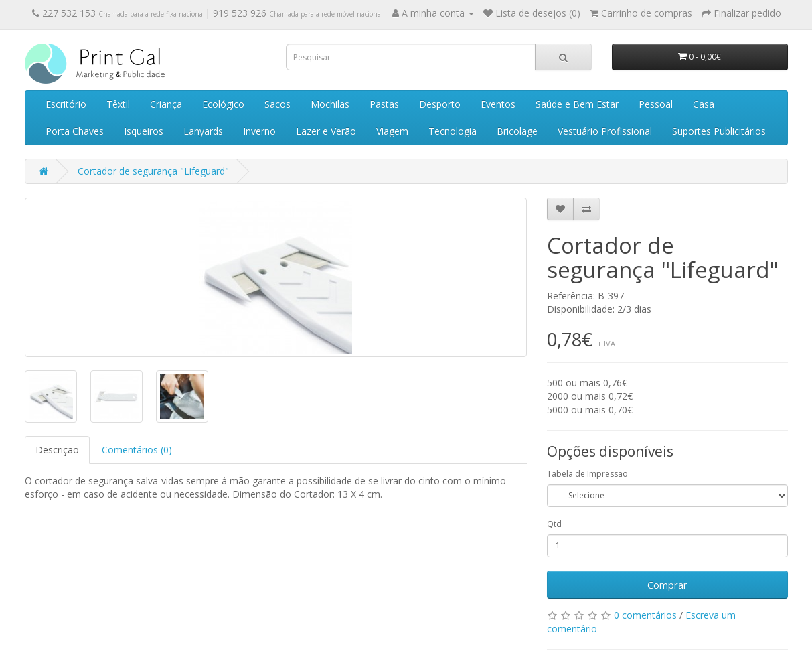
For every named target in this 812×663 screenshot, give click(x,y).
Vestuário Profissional (605, 131)
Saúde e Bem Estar (577, 104)
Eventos (498, 104)
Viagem (392, 131)
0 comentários (645, 615)
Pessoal (656, 104)
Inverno (259, 131)
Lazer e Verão (326, 131)
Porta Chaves (75, 131)
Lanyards (203, 131)
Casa (704, 104)
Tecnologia (453, 131)
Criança (166, 104)
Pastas (384, 104)
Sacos (277, 104)
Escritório (66, 104)
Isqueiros (144, 131)
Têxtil (118, 104)
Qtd (554, 524)
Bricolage (517, 131)
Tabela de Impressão (587, 474)
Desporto (440, 104)
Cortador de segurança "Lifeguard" (153, 171)
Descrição (57, 450)
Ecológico (223, 104)
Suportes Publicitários (719, 131)
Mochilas (330, 104)
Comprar (667, 585)
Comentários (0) (137, 450)
